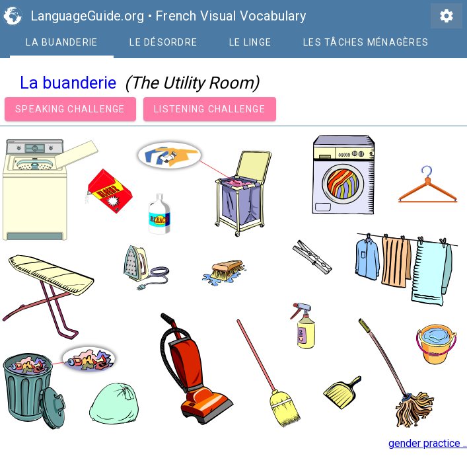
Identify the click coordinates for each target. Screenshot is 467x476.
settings (447, 16)
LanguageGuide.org (87, 16)
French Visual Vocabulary (231, 16)
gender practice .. (428, 443)
